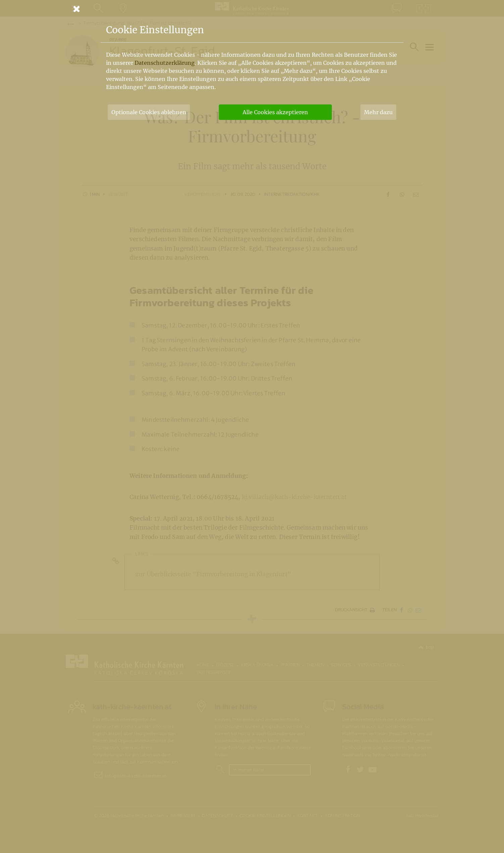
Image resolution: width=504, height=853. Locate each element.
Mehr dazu (378, 112)
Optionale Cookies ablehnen (149, 112)
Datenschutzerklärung (165, 63)
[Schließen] (252, 9)
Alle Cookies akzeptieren (275, 112)
